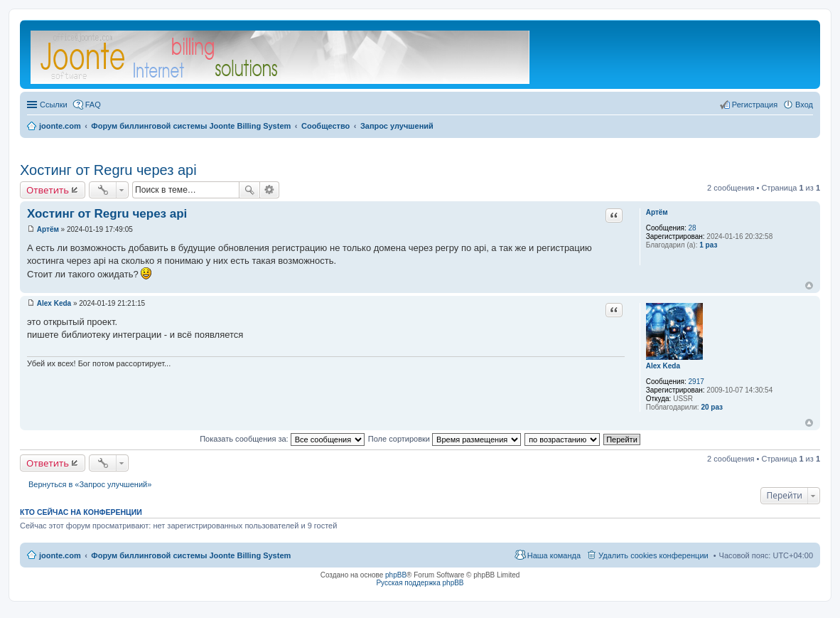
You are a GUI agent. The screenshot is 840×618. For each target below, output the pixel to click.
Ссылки (54, 105)
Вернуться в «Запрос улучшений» (90, 484)
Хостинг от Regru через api (108, 170)
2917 (696, 382)
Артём (657, 212)
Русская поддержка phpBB (420, 583)
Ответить (48, 190)
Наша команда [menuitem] (554, 555)
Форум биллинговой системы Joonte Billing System (191, 555)
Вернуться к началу (809, 286)
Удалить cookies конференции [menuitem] (653, 555)
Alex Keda (663, 366)
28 (693, 228)
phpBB (396, 575)
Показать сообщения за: (282, 439)
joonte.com (60, 555)
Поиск (249, 190)
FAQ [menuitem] (93, 105)
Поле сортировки (445, 439)
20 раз (712, 407)
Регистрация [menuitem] (755, 105)
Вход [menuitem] (804, 105)
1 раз (708, 245)
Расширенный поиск (270, 190)
